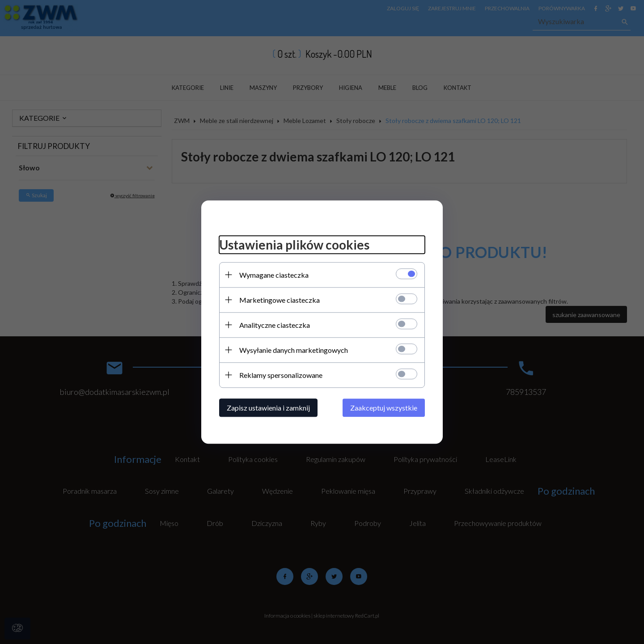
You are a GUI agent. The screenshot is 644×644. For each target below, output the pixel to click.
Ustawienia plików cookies (294, 245)
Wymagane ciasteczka (274, 275)
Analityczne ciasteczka (275, 325)
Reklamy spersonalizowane (281, 375)
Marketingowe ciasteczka (280, 300)
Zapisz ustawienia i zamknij (268, 408)
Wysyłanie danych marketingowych (294, 350)
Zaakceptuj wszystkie (384, 408)
